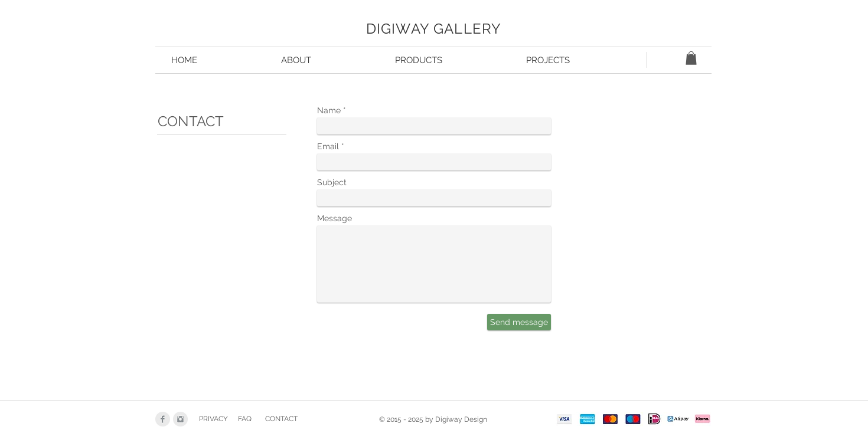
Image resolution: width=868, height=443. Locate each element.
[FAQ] (245, 419)
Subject (332, 182)
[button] (691, 58)
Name (329, 110)
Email (328, 146)
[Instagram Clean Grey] (180, 419)
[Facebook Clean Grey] (163, 419)
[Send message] (519, 322)
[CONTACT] (281, 419)
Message (335, 218)
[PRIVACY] (213, 419)
